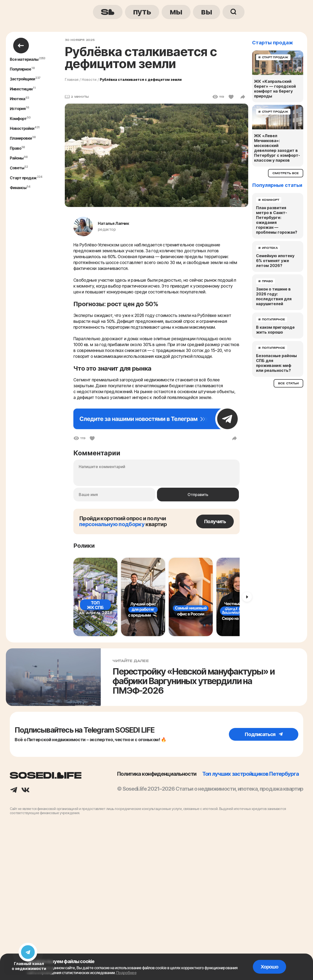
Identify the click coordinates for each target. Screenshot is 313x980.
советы (17, 168)
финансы (18, 188)
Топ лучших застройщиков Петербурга (250, 774)
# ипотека (268, 248)
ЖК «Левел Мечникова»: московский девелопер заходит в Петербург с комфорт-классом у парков (277, 148)
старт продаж (23, 178)
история (18, 109)
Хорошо (269, 967)
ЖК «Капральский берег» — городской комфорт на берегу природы (275, 89)
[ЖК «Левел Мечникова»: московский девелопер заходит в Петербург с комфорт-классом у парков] (278, 117)
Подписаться (264, 734)
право (16, 148)
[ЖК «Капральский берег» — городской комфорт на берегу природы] (278, 63)
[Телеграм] (14, 790)
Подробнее (126, 973)
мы (176, 12)
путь (142, 12)
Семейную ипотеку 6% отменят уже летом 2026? (275, 261)
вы (207, 12)
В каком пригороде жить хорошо (275, 330)
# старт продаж (273, 57)
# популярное (272, 319)
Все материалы (24, 59)
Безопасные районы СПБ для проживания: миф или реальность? (276, 363)
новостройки (22, 128)
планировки (21, 138)
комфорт (18, 119)
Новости (89, 79)
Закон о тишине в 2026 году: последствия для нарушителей (274, 296)
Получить (215, 521)
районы (17, 158)
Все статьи (288, 383)
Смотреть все (286, 173)
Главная (72, 79)
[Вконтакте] (25, 790)
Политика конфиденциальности (157, 774)
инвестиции (21, 89)
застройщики (22, 79)
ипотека (17, 99)
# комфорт (269, 200)
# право (266, 281)
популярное (20, 69)
